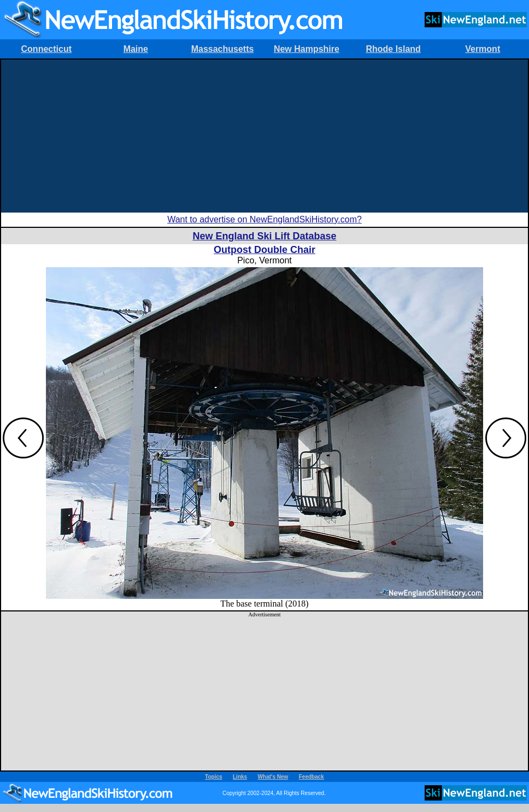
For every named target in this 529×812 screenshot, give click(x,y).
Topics (213, 777)
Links (240, 777)
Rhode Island (393, 49)
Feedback (311, 777)
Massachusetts (223, 49)
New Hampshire (307, 49)
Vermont (483, 49)
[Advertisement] (264, 136)
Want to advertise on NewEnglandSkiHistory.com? (264, 219)
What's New (273, 777)
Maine (136, 49)
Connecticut (46, 49)
